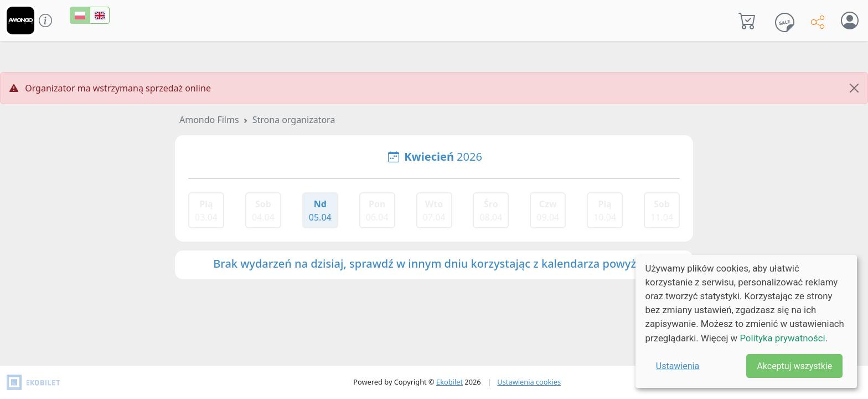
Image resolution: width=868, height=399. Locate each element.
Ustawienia (678, 366)
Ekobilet (449, 382)
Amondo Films (209, 120)
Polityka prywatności (782, 338)
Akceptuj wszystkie (794, 366)
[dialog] (746, 321)
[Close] (854, 88)
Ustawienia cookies (529, 382)
